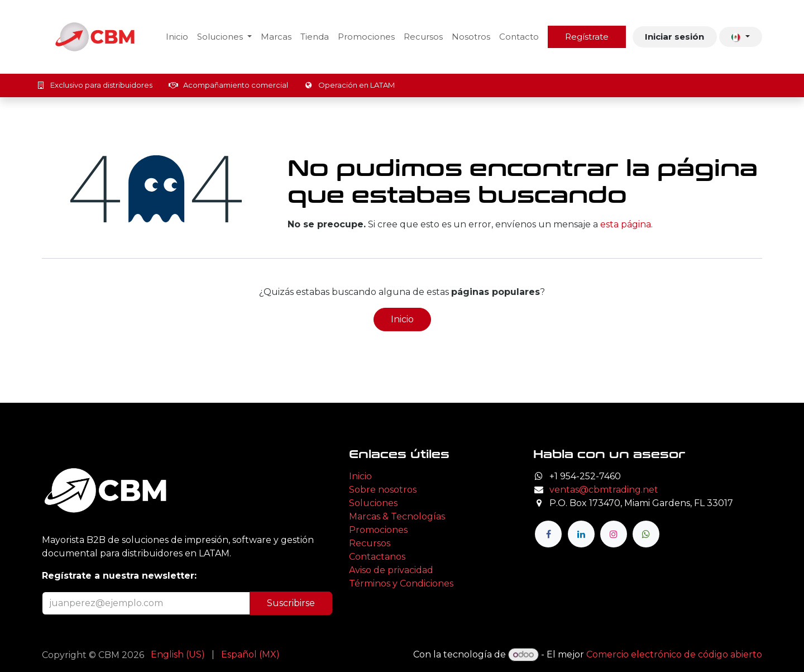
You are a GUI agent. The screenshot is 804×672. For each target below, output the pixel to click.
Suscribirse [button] (291, 603)
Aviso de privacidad (391, 570)
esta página (626, 224)
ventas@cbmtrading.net (604, 490)
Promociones (378, 530)
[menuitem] (177, 37)
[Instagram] (614, 534)
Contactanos (377, 557)
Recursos (370, 543)
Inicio (402, 319)
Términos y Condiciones (401, 583)
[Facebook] (548, 534)
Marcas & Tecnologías (397, 516)
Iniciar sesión (674, 37)
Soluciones (373, 503)
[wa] (646, 534)
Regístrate (587, 37)
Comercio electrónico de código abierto (674, 654)
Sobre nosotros (383, 490)
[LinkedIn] (581, 534)
